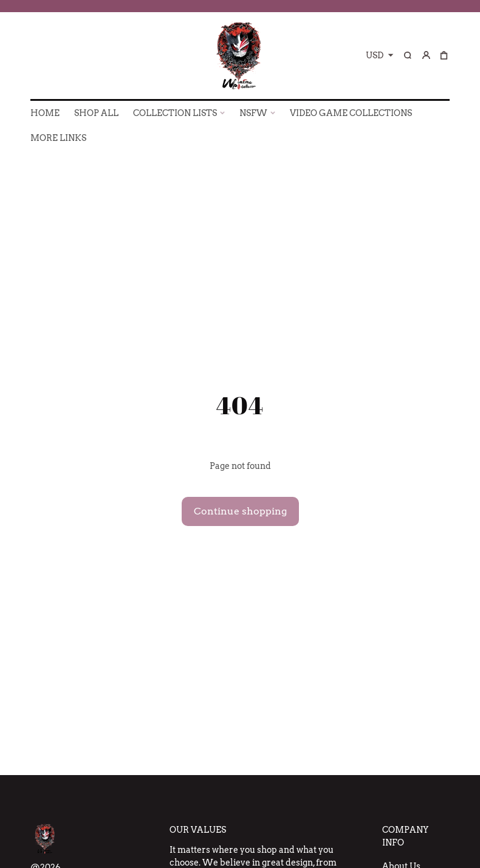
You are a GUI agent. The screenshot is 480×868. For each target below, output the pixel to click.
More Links (58, 138)
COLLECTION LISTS (175, 113)
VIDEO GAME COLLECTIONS (351, 113)
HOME (45, 113)
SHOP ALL (96, 113)
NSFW (253, 113)
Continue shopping (240, 511)
